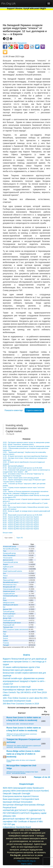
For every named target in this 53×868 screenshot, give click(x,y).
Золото (5, 638)
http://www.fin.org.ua (26, 861)
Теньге (5, 576)
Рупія (5, 569)
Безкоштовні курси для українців (18, 670)
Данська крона (8, 560)
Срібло (5, 641)
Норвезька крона (9, 591)
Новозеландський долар (11, 589)
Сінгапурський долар (10, 596)
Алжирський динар (10, 546)
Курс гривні (9, 538)
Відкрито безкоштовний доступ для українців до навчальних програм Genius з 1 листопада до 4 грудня (25, 662)
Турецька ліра (8, 627)
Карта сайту (27, 864)
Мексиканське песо (10, 585)
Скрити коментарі (34, 410)
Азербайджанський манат (12, 623)
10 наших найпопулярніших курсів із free (21, 667)
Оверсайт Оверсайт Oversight (16, 793)
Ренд (5, 600)
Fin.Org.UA (8, 4)
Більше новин (8, 533)
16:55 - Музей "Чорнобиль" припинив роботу (18, 444)
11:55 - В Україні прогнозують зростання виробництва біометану (25, 456)
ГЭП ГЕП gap (9, 824)
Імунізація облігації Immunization (18, 802)
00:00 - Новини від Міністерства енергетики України (21, 517)
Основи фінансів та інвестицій (17, 687)
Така (5, 551)
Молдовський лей (9, 587)
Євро (5, 632)
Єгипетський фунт (9, 614)
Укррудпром (22, 43)
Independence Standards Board (17, 827)
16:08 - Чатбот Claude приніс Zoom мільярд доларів (21, 478)
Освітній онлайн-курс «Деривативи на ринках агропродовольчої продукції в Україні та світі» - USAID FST (24, 681)
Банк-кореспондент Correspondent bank (21, 799)
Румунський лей (9, 625)
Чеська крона (8, 558)
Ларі (4, 634)
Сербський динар (9, 620)
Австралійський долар (11, 549)
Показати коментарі (14, 410)
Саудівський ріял (9, 594)
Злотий (5, 636)
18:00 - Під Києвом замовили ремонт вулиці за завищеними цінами (26, 442)
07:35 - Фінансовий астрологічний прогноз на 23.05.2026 (22, 515)
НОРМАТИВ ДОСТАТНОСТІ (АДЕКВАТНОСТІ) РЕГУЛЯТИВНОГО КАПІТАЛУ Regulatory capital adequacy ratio (25, 813)
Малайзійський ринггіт (11, 582)
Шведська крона (9, 602)
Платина (6, 643)
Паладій (6, 645)
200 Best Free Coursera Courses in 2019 (21, 704)
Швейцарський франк (11, 605)
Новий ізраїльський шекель (13, 571)
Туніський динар (9, 611)
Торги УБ (20, 538)
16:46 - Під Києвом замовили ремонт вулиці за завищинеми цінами (26, 446)
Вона (5, 578)
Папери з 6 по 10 (42, 777)
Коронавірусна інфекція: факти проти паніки (23, 690)
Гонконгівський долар (10, 562)
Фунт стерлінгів (8, 616)
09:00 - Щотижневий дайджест (13, 466)
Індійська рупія (8, 567)
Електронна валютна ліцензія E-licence (21, 796)
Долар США (7, 618)
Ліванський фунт (9, 580)
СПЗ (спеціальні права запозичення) (16, 629)
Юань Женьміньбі (9, 555)
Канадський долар (9, 553)
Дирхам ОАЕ (7, 609)
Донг (5, 598)
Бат (4, 607)
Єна (4, 573)
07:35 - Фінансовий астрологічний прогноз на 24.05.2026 (22, 468)
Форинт (6, 564)
